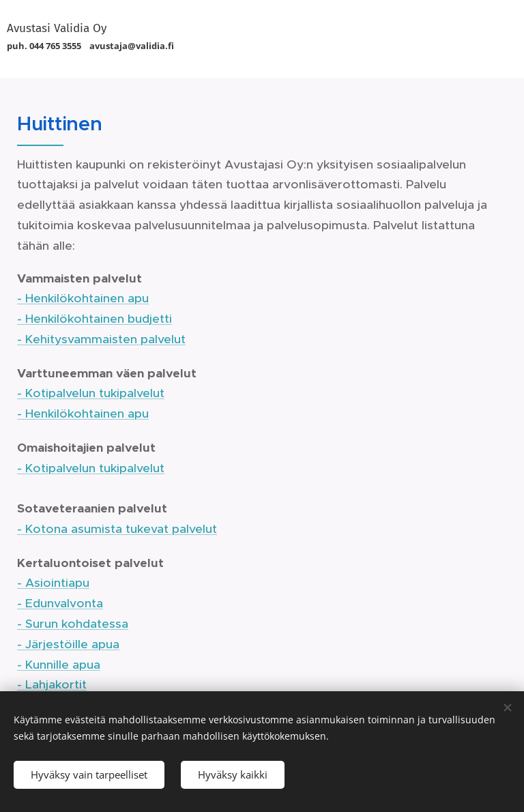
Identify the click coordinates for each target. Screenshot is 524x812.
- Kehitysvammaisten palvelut (101, 339)
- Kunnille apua (59, 665)
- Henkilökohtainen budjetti (94, 319)
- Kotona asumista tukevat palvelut (117, 529)
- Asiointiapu (53, 583)
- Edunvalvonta (60, 603)
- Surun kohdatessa (73, 624)
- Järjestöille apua (68, 644)
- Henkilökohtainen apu (83, 298)
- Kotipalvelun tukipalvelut (91, 393)
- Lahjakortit (52, 684)
